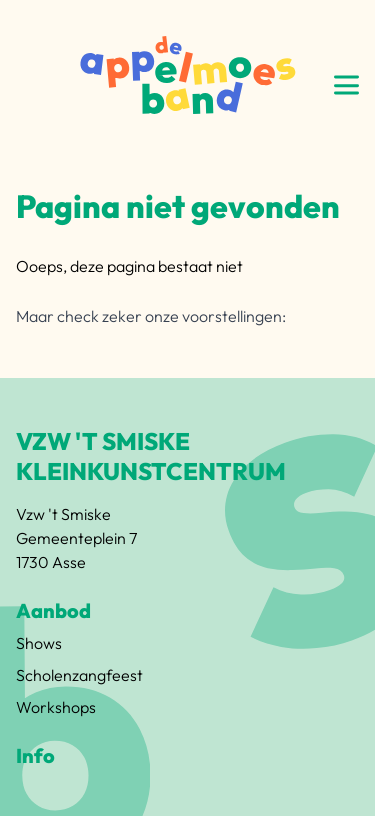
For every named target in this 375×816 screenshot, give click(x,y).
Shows (39, 643)
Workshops (56, 707)
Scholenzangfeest (79, 675)
